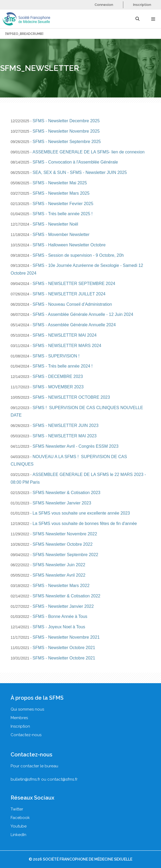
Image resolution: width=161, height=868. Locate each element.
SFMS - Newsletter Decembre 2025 (66, 121)
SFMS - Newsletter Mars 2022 (61, 586)
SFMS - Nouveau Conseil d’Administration (72, 304)
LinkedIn (18, 835)
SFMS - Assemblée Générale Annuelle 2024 (74, 325)
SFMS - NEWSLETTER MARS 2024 (67, 346)
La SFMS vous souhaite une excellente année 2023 (81, 513)
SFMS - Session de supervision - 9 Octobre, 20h (78, 255)
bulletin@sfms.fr (25, 779)
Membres (19, 718)
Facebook (20, 818)
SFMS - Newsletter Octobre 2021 (64, 648)
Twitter (17, 809)
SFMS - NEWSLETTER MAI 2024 (65, 335)
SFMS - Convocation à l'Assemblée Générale (75, 162)
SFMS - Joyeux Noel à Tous (59, 627)
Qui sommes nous (27, 709)
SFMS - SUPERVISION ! (56, 356)
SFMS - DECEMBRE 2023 (58, 376)
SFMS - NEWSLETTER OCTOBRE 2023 (71, 397)
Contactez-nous (26, 735)
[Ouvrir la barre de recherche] (137, 19)
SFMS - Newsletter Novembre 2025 (66, 131)
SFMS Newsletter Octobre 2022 (63, 544)
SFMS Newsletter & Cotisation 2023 (67, 493)
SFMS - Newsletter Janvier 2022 (63, 606)
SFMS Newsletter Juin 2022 (59, 565)
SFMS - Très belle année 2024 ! (63, 366)
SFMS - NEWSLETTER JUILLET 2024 (69, 294)
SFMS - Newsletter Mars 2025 (61, 193)
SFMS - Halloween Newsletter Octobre (69, 245)
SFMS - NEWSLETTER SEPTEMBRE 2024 (74, 284)
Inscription (142, 5)
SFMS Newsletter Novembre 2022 (65, 534)
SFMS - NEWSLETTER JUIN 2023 (66, 425)
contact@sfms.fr (62, 779)
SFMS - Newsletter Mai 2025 (60, 183)
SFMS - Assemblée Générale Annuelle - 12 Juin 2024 (83, 314)
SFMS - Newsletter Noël (56, 224)
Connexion (104, 5)
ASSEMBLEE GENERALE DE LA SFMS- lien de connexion (89, 152)
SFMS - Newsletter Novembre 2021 (66, 637)
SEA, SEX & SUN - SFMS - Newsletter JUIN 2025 (80, 172)
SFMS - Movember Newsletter (61, 235)
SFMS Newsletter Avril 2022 (59, 575)
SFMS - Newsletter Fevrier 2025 (63, 204)
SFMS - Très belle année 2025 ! (63, 214)
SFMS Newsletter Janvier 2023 (62, 503)
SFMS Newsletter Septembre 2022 (65, 555)
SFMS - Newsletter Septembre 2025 (67, 142)
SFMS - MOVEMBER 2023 (58, 387)
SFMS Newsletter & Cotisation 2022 (67, 596)
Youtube (19, 826)
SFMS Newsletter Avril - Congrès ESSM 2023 (76, 446)
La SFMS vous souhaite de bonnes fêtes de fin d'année (85, 523)
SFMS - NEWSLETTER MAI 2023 (65, 436)
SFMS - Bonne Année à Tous (60, 616)
